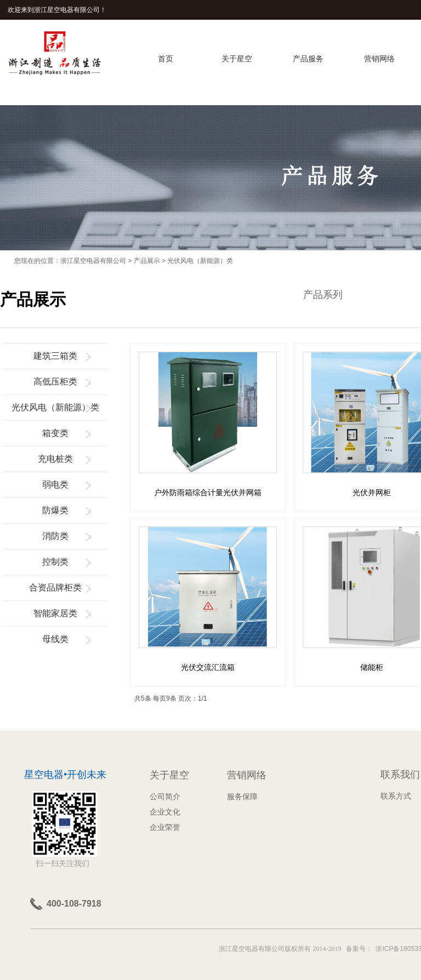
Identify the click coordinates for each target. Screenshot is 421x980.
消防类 (55, 536)
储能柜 (372, 667)
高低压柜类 (55, 382)
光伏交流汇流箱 (208, 667)
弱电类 (55, 485)
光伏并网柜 (372, 492)
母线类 (55, 639)
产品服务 (308, 59)
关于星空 (237, 59)
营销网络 (379, 59)
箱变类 (55, 433)
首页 (166, 59)
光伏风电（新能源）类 (200, 261)
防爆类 (55, 510)
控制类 (55, 562)
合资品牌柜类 (55, 588)
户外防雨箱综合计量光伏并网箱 (208, 492)
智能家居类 (55, 613)
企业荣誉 (165, 827)
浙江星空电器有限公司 (93, 261)
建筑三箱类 (55, 356)
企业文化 (165, 812)
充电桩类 (55, 459)
